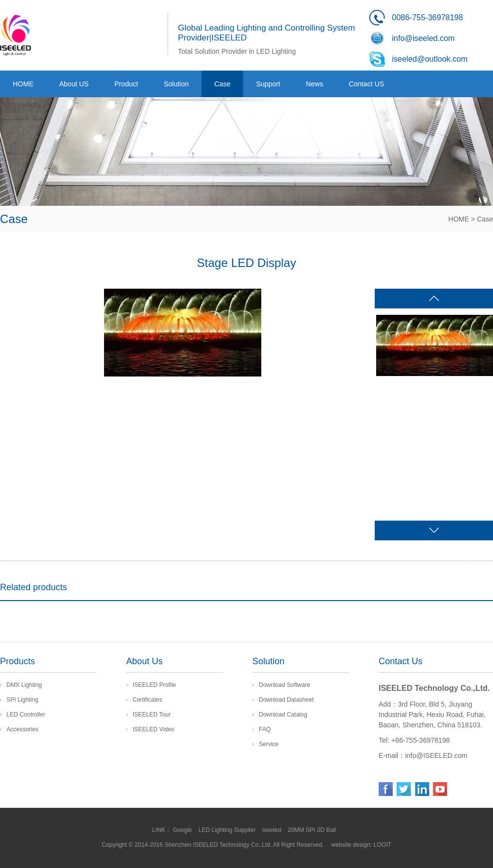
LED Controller (26, 715)
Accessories (22, 729)
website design (351, 845)
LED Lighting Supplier (228, 830)
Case (485, 219)
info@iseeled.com (423, 38)
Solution (268, 661)
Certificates (147, 700)
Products (18, 661)
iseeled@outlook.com (430, 59)
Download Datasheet (286, 700)
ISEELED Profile (154, 685)
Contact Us (401, 661)
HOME (458, 219)
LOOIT (383, 845)
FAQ (265, 729)
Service (269, 744)
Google (183, 830)
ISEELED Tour (152, 715)
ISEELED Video (154, 729)
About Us (144, 661)
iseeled (272, 830)
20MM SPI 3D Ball (312, 830)
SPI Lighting (22, 700)
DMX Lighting (24, 685)
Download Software (284, 685)
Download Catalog (283, 715)
